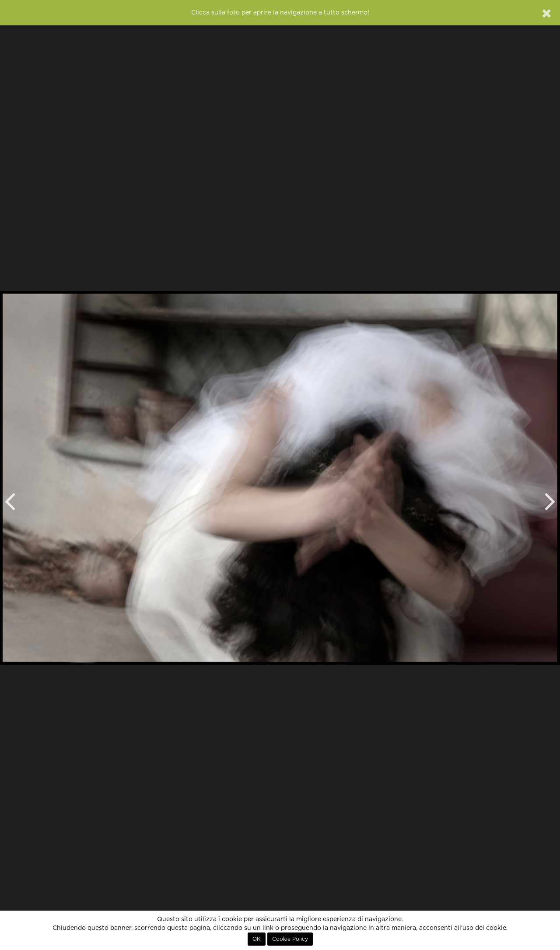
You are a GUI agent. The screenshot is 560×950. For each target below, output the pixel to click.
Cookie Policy (290, 939)
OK (257, 939)
